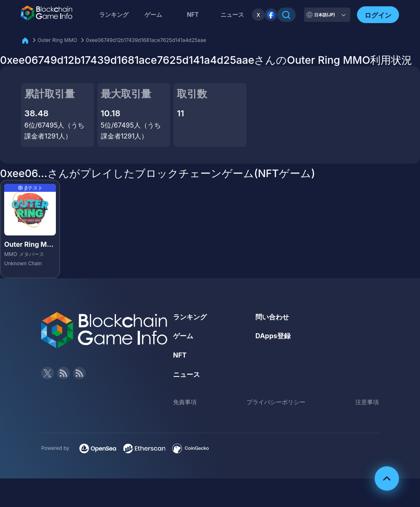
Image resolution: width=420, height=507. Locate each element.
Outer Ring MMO (57, 40)
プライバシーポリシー (276, 402)
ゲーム (153, 14)
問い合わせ (272, 317)
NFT (193, 14)
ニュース (186, 374)
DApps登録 (273, 336)
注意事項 (367, 402)
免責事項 (185, 402)
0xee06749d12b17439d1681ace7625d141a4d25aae (146, 40)
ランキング (114, 14)
